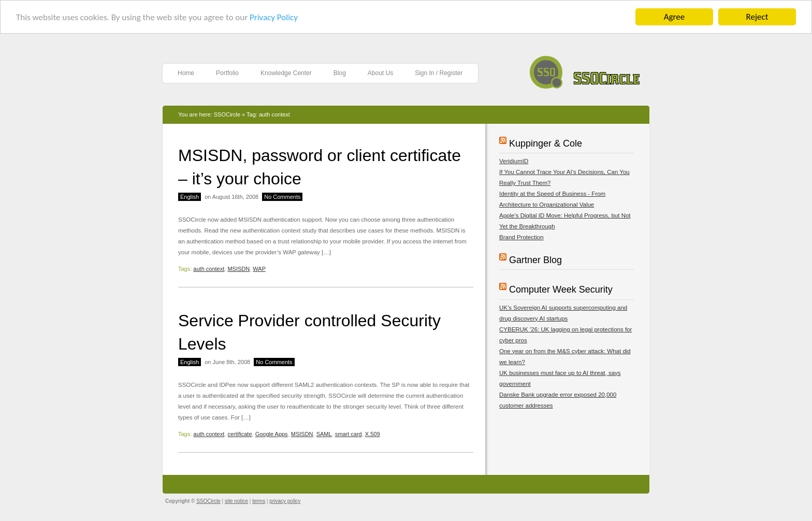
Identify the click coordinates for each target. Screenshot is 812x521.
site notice (236, 501)
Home (186, 73)
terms (259, 501)
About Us (380, 73)
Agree (674, 17)
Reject (757, 17)
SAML (324, 434)
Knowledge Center (286, 73)
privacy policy (285, 501)
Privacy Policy (274, 17)
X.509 (373, 434)
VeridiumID (514, 161)
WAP (259, 269)
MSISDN (238, 269)
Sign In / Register (439, 73)
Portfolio (227, 73)
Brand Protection (521, 237)
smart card (349, 434)
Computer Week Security (561, 290)
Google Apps (272, 434)
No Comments (282, 197)
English (190, 197)
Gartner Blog (535, 260)
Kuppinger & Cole (546, 143)
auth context (209, 269)
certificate (240, 434)
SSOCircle (585, 70)
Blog (340, 73)
